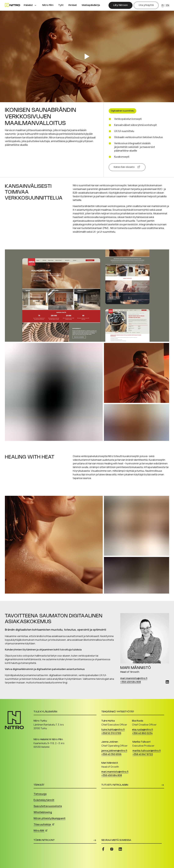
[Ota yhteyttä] (146, 5)
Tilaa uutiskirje (44, 824)
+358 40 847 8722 (143, 754)
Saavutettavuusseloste (48, 806)
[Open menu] (35, 5)
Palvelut (28, 5)
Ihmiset (73, 5)
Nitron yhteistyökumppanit (50, 818)
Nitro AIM (40, 830)
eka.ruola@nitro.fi (142, 729)
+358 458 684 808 (131, 682)
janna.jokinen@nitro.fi (114, 751)
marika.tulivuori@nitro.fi (147, 751)
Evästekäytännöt (44, 800)
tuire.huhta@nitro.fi (113, 729)
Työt (61, 5)
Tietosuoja (40, 794)
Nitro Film (48, 5)
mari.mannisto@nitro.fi (134, 678)
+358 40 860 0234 (142, 733)
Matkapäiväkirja (91, 5)
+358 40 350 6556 (111, 754)
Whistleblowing (43, 812)
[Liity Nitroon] (121, 5)
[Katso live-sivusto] (127, 167)
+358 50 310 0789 (111, 733)
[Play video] (87, 56)
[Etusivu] (13, 5)
